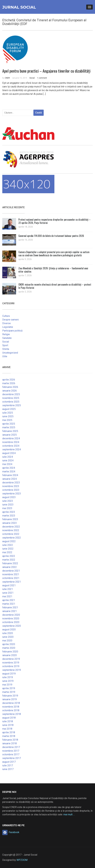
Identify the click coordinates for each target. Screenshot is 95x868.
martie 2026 (9, 383)
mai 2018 (7, 729)
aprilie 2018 (9, 732)
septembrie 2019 (12, 670)
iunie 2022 (8, 549)
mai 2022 (7, 552)
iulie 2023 (8, 501)
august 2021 (9, 585)
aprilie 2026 (9, 380)
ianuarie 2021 (9, 611)
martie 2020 (9, 648)
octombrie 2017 (11, 754)
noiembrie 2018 (11, 707)
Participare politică (12, 331)
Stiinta (6, 349)
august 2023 (9, 497)
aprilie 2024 (9, 468)
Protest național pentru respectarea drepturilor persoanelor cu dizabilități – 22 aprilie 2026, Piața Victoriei (54, 221)
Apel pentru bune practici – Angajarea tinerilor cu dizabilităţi (46, 71)
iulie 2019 (8, 677)
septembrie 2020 (12, 626)
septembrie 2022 (12, 538)
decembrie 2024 (11, 438)
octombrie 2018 (11, 710)
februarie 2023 (10, 519)
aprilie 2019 (9, 688)
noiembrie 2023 (11, 486)
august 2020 (9, 630)
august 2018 (9, 718)
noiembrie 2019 (11, 663)
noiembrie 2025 (11, 398)
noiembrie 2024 (11, 442)
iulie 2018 (8, 721)
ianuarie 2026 (9, 391)
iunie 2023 (8, 505)
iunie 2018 (8, 725)
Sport (5, 345)
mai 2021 (7, 596)
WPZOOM (22, 860)
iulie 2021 (8, 589)
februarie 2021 (10, 607)
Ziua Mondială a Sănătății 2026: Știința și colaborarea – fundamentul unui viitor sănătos (53, 270)
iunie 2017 (8, 769)
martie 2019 (9, 692)
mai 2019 (7, 685)
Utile (5, 356)
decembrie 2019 (11, 659)
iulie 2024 (8, 457)
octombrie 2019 (11, 666)
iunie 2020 (8, 637)
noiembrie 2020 (11, 619)
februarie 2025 (10, 431)
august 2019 (9, 674)
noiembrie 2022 (11, 530)
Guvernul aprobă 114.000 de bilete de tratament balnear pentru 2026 (51, 236)
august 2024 (9, 453)
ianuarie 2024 (9, 479)
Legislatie (8, 327)
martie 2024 (9, 472)
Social (32, 78)
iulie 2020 (8, 633)
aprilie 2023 (9, 512)
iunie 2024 (8, 460)
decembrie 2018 (11, 703)
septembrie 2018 (12, 714)
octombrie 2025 (11, 402)
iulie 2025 (8, 413)
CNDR (7, 78)
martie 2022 (9, 560)
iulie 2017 (8, 765)
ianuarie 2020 (9, 655)
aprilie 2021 (9, 600)
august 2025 (9, 409)
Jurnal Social (19, 7)
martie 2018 (9, 736)
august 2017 (9, 762)
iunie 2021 (8, 593)
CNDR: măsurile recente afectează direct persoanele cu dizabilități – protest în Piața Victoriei (55, 286)
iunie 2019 (8, 681)
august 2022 (9, 541)
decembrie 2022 (11, 527)
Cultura (6, 316)
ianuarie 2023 (9, 523)
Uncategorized (10, 353)
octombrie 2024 (11, 446)
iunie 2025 (8, 416)
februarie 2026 (10, 387)
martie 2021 (9, 604)
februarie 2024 (10, 475)
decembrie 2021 (11, 571)
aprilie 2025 (9, 424)
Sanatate (7, 338)
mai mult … (69, 814)
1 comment (42, 78)
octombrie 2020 (11, 622)
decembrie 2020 (11, 615)
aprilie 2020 (9, 644)
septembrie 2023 (12, 494)
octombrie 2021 (11, 578)
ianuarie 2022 (9, 567)
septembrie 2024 (12, 449)
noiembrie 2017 (11, 751)
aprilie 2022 (9, 556)
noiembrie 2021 (11, 574)
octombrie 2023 (11, 490)
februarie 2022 (10, 563)
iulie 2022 (8, 545)
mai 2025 (7, 420)
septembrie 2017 (12, 758)
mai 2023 (7, 508)
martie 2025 (9, 427)
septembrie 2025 (12, 405)
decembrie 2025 (11, 394)
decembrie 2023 (11, 483)
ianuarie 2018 (9, 743)
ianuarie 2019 (9, 699)
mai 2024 (7, 464)
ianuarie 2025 (9, 435)
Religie (6, 334)
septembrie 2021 (12, 582)
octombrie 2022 (11, 534)
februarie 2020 (10, 652)
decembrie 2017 (11, 747)
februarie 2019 (10, 696)
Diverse (7, 323)
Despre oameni (10, 320)
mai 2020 (7, 641)
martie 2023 (9, 516)
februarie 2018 (10, 740)
